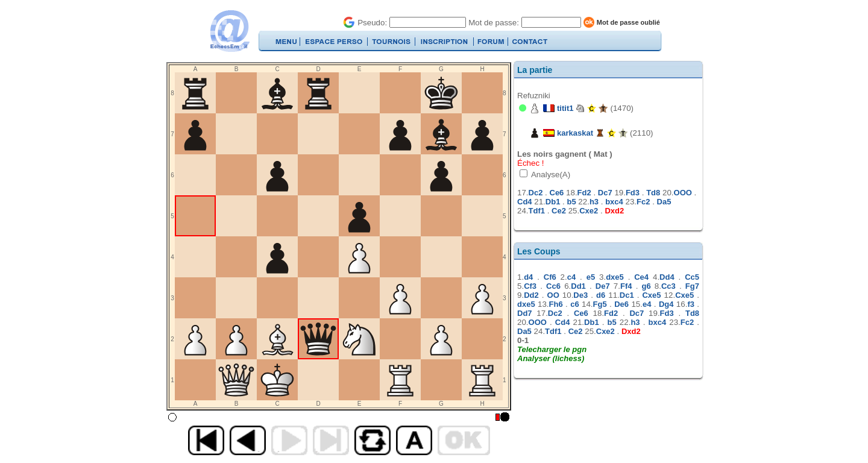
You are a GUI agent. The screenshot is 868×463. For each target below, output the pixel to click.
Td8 (653, 193)
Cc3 (668, 286)
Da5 (664, 202)
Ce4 (641, 277)
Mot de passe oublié (628, 22)
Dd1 (578, 286)
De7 (603, 286)
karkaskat (575, 133)
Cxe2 (589, 211)
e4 (647, 304)
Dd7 (525, 313)
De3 (580, 295)
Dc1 (627, 295)
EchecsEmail (229, 31)
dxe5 (615, 277)
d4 (528, 277)
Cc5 (692, 277)
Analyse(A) (550, 175)
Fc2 (643, 202)
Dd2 (531, 295)
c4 (571, 277)
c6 (574, 304)
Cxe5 (651, 295)
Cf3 (530, 286)
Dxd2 (614, 211)
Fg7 (692, 286)
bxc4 (614, 202)
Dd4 (667, 277)
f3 (691, 304)
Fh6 (556, 304)
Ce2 (559, 211)
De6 (621, 304)
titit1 (565, 108)
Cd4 (525, 202)
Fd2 (584, 193)
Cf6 (550, 277)
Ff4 (626, 286)
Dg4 (666, 304)
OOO (683, 193)
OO (553, 295)
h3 (594, 202)
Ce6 (557, 193)
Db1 (553, 202)
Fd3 (633, 193)
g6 (646, 286)
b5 (571, 202)
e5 (591, 277)
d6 (601, 295)
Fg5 (600, 304)
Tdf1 (537, 211)
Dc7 (605, 193)
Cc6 (553, 286)
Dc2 (536, 193)
